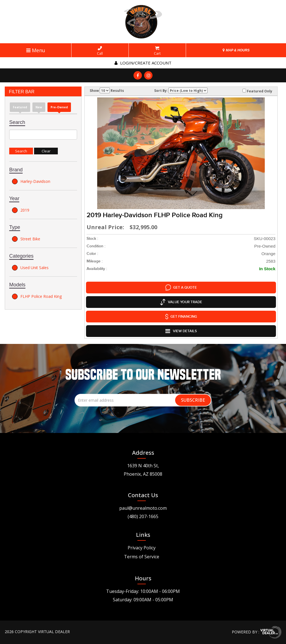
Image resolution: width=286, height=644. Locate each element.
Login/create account (143, 63)
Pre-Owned (59, 107)
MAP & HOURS (236, 50)
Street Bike (26, 239)
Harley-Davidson (31, 181)
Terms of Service (142, 557)
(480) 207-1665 (143, 516)
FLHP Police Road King (37, 296)
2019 (21, 210)
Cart (157, 51)
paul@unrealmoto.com (143, 508)
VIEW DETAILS (181, 331)
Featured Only (257, 91)
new (39, 107)
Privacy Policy (142, 548)
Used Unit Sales (30, 268)
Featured (20, 107)
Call (100, 51)
